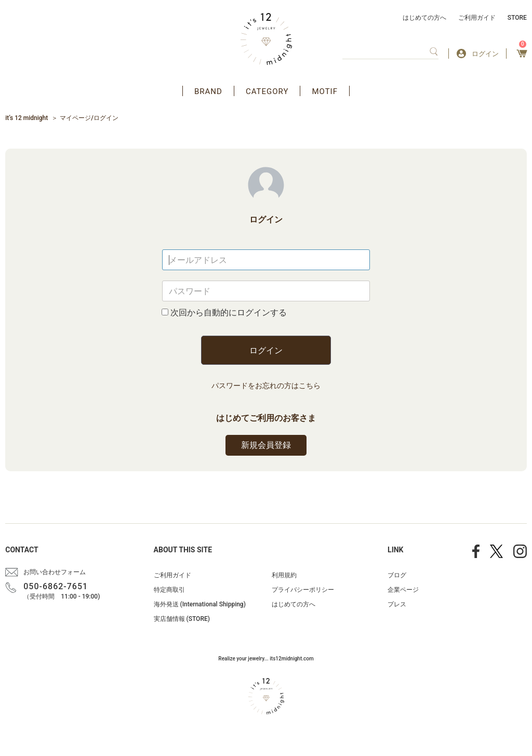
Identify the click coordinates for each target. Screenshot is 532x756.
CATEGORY (267, 91)
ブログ (397, 575)
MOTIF (325, 91)
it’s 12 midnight (26, 118)
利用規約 (284, 575)
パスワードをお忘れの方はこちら (266, 386)
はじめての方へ (424, 18)
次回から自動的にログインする (229, 313)
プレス (397, 604)
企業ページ (403, 590)
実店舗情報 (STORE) (182, 619)
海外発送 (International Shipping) (200, 604)
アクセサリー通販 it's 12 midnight (266, 39)
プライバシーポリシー (303, 590)
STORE (517, 18)
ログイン (266, 350)
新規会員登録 (266, 445)
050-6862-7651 (56, 586)
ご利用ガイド (477, 18)
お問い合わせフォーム (55, 572)
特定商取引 (169, 590)
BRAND (208, 91)
